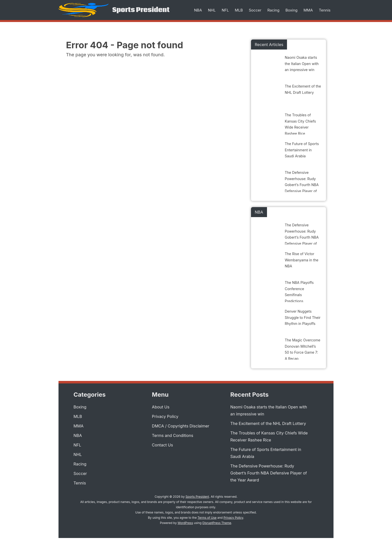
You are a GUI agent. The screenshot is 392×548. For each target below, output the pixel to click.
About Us (161, 407)
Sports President (141, 10)
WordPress (185, 523)
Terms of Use (207, 518)
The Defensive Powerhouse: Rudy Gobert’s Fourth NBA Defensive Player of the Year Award (268, 473)
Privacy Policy (165, 416)
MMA (308, 10)
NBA (198, 10)
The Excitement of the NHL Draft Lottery (268, 423)
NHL (212, 10)
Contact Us (162, 445)
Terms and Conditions (173, 435)
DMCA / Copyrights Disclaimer (181, 426)
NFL (225, 10)
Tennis (325, 10)
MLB (239, 10)
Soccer (255, 10)
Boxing (291, 10)
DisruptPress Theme (217, 523)
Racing (273, 10)
